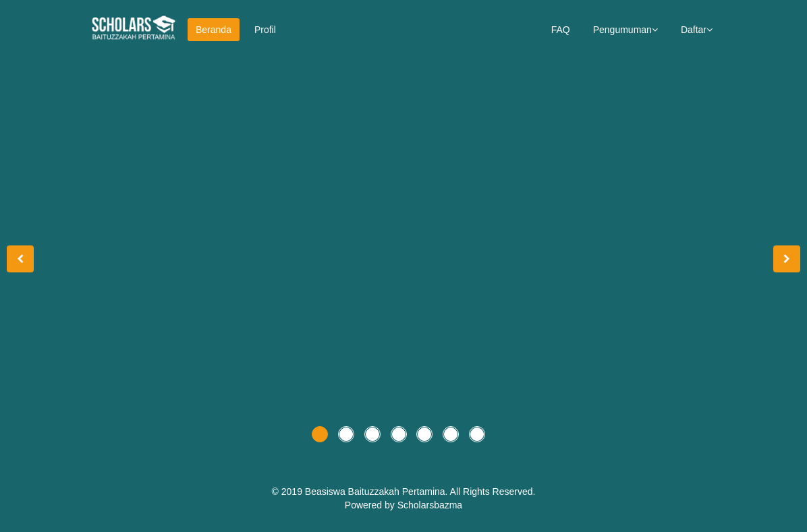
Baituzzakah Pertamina (397, 492)
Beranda (214, 30)
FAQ (561, 30)
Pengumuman (625, 30)
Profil (265, 30)
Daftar (697, 30)
